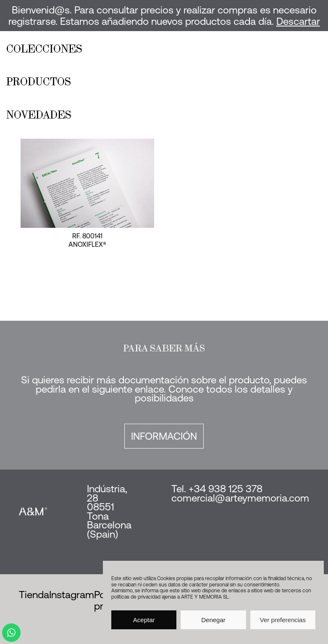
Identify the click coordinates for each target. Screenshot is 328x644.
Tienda (34, 595)
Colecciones (44, 49)
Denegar (213, 620)
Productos (39, 82)
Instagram (72, 595)
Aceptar (144, 620)
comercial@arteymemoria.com (240, 498)
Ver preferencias (283, 620)
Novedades (39, 115)
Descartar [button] (298, 21)
